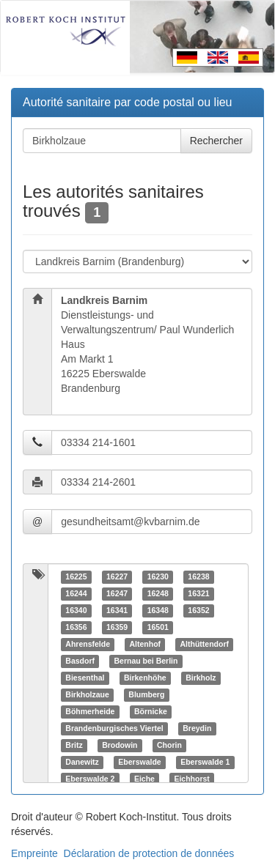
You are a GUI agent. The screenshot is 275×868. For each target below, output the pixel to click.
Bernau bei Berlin (146, 661)
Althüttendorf (205, 644)
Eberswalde (139, 762)
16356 (76, 627)
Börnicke (151, 711)
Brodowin (120, 745)
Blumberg (146, 694)
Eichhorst (191, 779)
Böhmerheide (90, 711)
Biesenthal (85, 678)
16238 (198, 576)
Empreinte (34, 853)
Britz (74, 745)
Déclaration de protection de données (149, 853)
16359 (117, 627)
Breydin (197, 728)
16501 (158, 627)
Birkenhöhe (145, 678)
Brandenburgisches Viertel (114, 728)
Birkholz (201, 678)
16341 (117, 610)
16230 (158, 576)
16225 (76, 576)
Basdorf (80, 661)
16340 (76, 610)
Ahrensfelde (88, 644)
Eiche (144, 779)
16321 (198, 593)
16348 (158, 610)
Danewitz (82, 762)
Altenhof (145, 644)
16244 (76, 593)
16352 (198, 610)
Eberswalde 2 (90, 779)
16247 (117, 593)
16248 (158, 593)
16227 (117, 576)
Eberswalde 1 (205, 762)
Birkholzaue (87, 694)
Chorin (169, 745)
